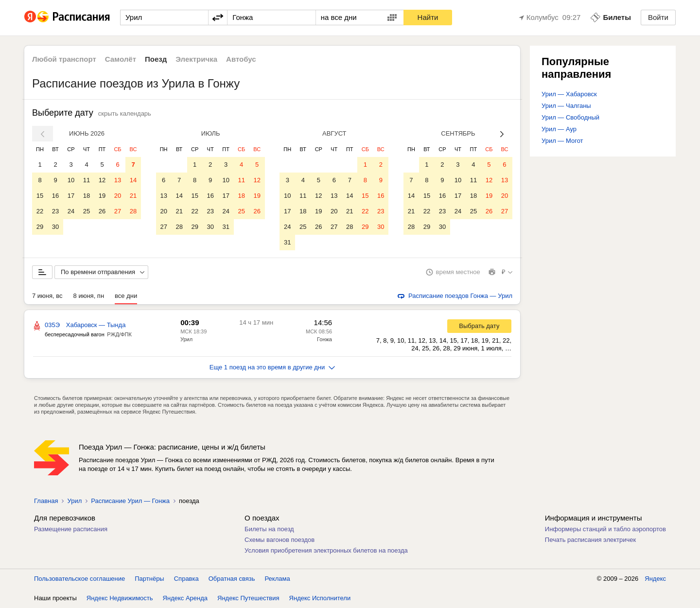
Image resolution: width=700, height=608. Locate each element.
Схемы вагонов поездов (280, 540)
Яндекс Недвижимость (120, 598)
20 (118, 196)
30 (55, 227)
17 (71, 196)
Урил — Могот (562, 141)
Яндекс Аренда (185, 598)
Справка (186, 579)
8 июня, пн (89, 296)
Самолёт (121, 59)
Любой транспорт (64, 59)
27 (118, 211)
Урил (186, 339)
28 (133, 211)
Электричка (196, 59)
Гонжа (324, 339)
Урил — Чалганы (566, 106)
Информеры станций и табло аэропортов (605, 529)
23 (55, 211)
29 (40, 227)
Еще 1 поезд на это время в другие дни (272, 367)
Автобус (241, 59)
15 (40, 196)
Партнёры (149, 579)
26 (102, 211)
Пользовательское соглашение (79, 579)
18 (87, 196)
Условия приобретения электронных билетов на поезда (326, 550)
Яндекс (655, 579)
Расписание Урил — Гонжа (130, 501)
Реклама (278, 579)
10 (71, 180)
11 (87, 180)
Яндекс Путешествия (248, 598)
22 (40, 211)
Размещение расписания (71, 529)
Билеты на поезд (269, 529)
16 (55, 196)
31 (226, 227)
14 (133, 180)
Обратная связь (232, 579)
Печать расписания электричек (590, 540)
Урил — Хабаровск (569, 94)
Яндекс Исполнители (320, 598)
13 (118, 180)
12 (102, 180)
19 (102, 196)
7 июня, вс (47, 296)
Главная (46, 501)
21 (133, 196)
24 (71, 211)
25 (87, 211)
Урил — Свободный (570, 117)
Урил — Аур (559, 129)
